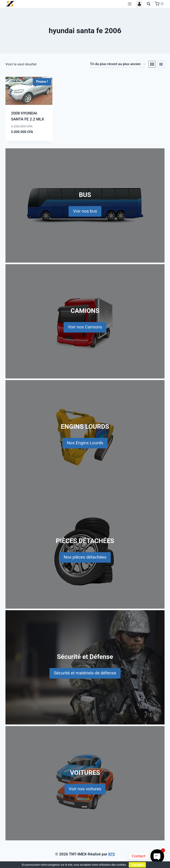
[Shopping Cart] (160, 4)
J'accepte (137, 865)
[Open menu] (130, 4)
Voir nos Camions (85, 327)
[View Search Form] (149, 4)
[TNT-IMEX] (10, 4)
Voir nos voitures (85, 789)
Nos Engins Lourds (85, 443)
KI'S (112, 854)
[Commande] (118, 64)
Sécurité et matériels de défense (85, 673)
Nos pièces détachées (85, 557)
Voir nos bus (85, 211)
